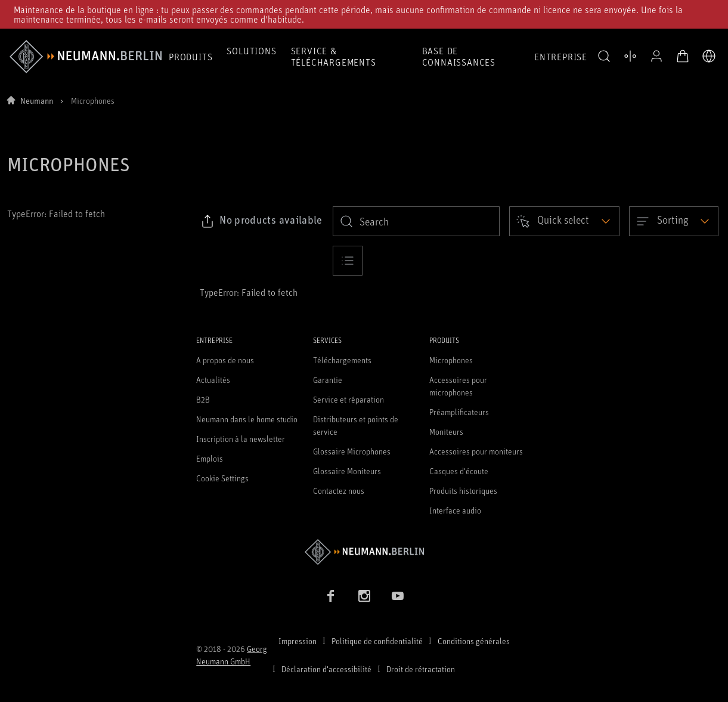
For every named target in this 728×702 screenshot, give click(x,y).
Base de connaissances (459, 56)
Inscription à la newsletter (241, 439)
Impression (298, 641)
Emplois (210, 458)
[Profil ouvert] (656, 56)
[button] (604, 57)
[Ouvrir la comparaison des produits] (630, 56)
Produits (190, 57)
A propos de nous (225, 360)
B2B (203, 399)
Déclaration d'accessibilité (326, 669)
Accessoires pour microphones (458, 386)
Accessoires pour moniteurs (476, 451)
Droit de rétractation (421, 669)
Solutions (251, 51)
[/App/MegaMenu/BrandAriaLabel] (86, 57)
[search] (416, 221)
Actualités (213, 380)
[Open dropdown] (564, 221)
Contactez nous (339, 491)
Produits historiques (463, 491)
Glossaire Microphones (352, 451)
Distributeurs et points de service (356, 425)
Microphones (451, 360)
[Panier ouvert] (683, 56)
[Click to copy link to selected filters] (261, 221)
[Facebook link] (331, 596)
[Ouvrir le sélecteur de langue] (709, 56)
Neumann (37, 100)
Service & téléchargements (334, 56)
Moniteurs (446, 432)
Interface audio (455, 510)
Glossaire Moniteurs (347, 471)
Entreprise (561, 57)
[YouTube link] (398, 596)
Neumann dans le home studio (247, 419)
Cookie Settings (222, 478)
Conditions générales (474, 641)
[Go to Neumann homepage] (364, 552)
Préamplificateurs (459, 412)
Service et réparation (348, 399)
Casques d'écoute (459, 471)
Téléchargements (342, 360)
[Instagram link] (364, 596)
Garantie (328, 380)
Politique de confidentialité (377, 641)
